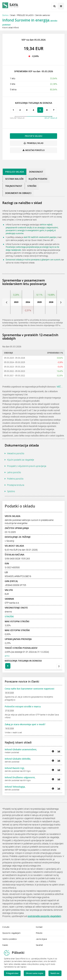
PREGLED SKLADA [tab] (15, 172)
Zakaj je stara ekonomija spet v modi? (25, 724)
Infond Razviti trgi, (15, 768)
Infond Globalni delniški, (18, 759)
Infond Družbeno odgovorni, (20, 777)
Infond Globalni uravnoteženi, (21, 749)
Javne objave (41, 939)
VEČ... (60, 387)
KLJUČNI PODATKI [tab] (38, 179)
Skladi (13, 15)
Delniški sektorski (43, 15)
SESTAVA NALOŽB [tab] (14, 179)
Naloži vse (55, 973)
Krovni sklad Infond (11, 27)
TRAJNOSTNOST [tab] (14, 186)
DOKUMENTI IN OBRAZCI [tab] (18, 193)
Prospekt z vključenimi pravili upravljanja (27, 466)
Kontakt (39, 927)
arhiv (7, 656)
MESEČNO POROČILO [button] (34, 150)
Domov (5, 15)
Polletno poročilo (15, 479)
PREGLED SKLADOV (25, 15)
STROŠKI (9, 616)
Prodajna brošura (16, 485)
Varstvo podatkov (10, 939)
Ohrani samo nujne (35, 973)
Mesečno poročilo (16, 453)
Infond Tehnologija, (15, 787)
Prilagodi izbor (12, 973)
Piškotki (39, 933)
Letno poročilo (14, 472)
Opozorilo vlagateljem (11, 933)
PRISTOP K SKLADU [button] (34, 136)
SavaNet (39, 945)
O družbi (6, 927)
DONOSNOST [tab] (36, 172)
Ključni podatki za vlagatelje (21, 460)
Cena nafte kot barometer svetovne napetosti (29, 689)
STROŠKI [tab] (32, 186)
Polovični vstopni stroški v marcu (23, 706)
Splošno (11, 491)
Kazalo (5, 945)
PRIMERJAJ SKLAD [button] (33, 143)
